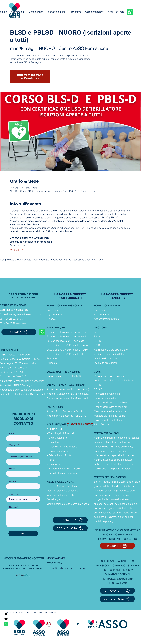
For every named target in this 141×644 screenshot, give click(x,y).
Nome (12, 433)
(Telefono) (21, 319)
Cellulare (13, 481)
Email (12, 469)
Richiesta (13, 507)
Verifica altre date (30, 78)
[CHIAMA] (19, 332)
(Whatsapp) (22, 324)
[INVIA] (23, 534)
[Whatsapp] (130, 12)
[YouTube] (6, 619)
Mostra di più (17, 250)
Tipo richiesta (15, 494)
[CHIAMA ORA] (70, 520)
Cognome (13, 445)
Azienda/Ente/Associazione (21, 457)
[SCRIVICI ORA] (70, 528)
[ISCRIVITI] (117, 546)
